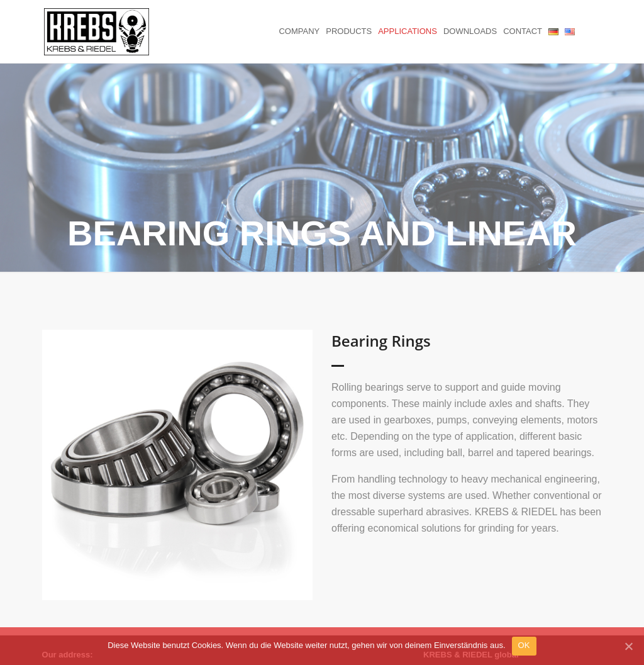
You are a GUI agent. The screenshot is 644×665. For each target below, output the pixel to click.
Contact (523, 31)
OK (524, 645)
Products (349, 31)
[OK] (628, 646)
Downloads (470, 31)
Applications (408, 31)
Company (299, 31)
